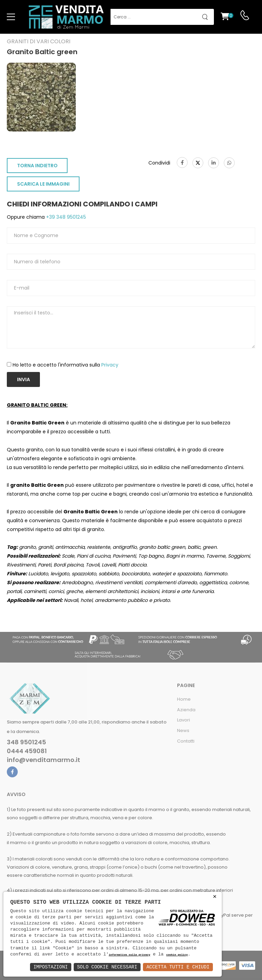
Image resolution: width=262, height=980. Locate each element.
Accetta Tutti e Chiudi (178, 967)
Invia (24, 379)
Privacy (110, 365)
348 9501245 (26, 742)
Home (184, 699)
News (183, 730)
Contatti (186, 741)
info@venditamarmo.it (43, 760)
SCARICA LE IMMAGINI (43, 184)
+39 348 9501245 (65, 217)
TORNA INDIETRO (37, 166)
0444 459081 (27, 751)
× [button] (215, 897)
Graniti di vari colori (39, 42)
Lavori (184, 720)
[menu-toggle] (11, 17)
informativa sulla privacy (130, 955)
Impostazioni (51, 967)
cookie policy (177, 955)
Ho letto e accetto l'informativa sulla (65, 365)
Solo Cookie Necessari (107, 967)
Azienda (186, 710)
